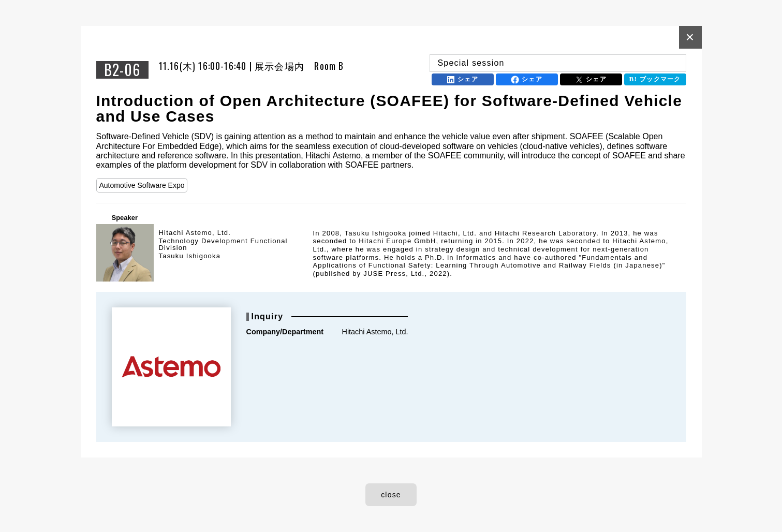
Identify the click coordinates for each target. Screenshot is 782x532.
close (391, 495)
